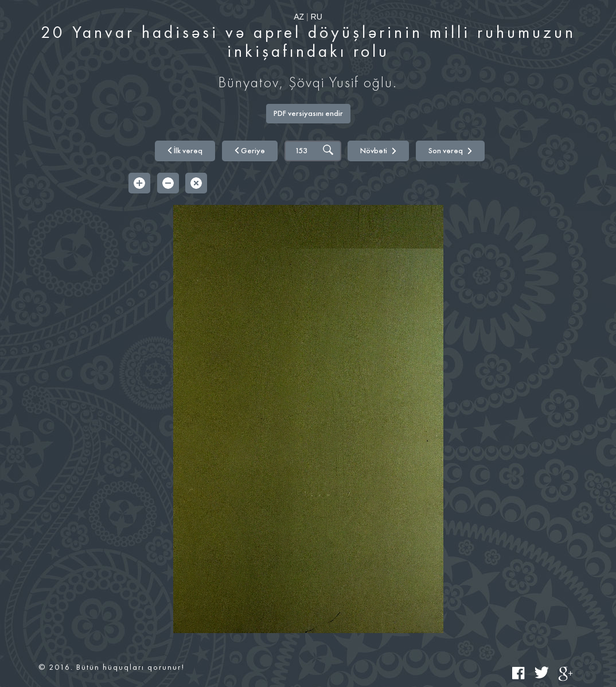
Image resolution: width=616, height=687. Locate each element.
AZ (299, 17)
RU (317, 17)
